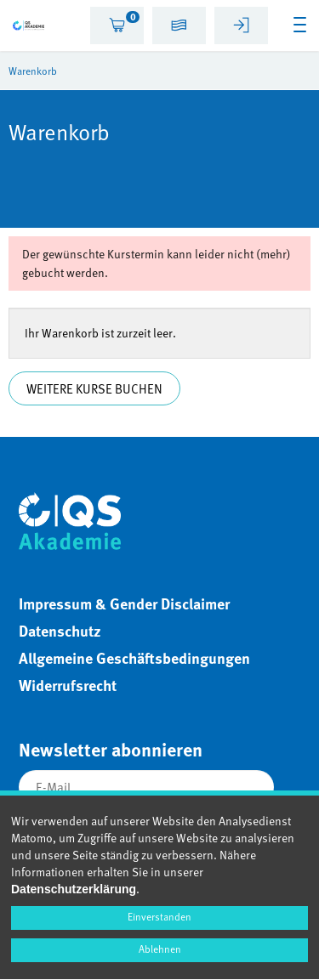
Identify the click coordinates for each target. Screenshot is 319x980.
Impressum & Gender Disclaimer (124, 603)
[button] (179, 28)
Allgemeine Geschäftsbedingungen (134, 658)
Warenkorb (33, 71)
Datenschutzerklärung (74, 889)
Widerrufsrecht (68, 685)
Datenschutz (60, 631)
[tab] (117, 25)
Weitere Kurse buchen (94, 388)
